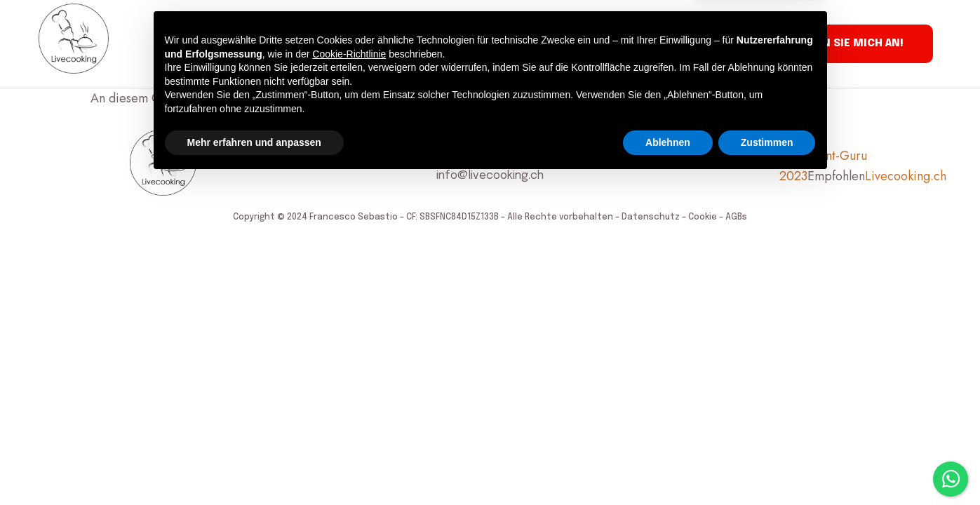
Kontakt (679, 44)
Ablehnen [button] (668, 466)
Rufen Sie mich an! (849, 43)
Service (193, 44)
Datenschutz (651, 217)
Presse (451, 44)
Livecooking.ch (906, 176)
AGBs (736, 217)
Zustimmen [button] (767, 466)
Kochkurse (306, 44)
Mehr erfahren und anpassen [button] (254, 466)
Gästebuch (383, 44)
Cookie (703, 217)
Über (245, 44)
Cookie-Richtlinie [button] (349, 378)
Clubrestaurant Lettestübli (564, 44)
